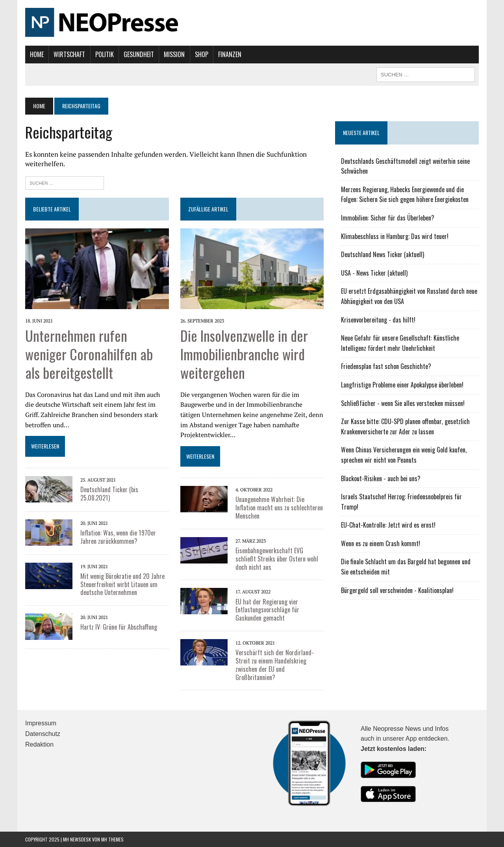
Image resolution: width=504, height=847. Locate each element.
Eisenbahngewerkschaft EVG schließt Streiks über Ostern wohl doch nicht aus (277, 559)
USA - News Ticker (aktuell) (374, 273)
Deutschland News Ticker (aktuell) (383, 254)
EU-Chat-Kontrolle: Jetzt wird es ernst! (388, 525)
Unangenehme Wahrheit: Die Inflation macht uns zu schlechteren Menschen (279, 508)
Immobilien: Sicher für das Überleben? (388, 218)
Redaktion (39, 744)
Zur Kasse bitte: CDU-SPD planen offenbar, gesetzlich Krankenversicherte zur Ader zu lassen (405, 426)
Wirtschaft (69, 54)
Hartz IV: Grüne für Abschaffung (119, 627)
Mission (174, 54)
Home (37, 54)
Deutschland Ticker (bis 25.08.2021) (109, 494)
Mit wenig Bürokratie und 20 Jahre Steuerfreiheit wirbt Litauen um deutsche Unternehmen (122, 584)
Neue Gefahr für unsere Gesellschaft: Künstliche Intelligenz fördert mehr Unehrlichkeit (400, 343)
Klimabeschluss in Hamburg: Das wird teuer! (395, 236)
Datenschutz (43, 734)
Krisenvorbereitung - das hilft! (378, 320)
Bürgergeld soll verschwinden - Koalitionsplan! (397, 590)
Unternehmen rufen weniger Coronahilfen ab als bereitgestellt (89, 354)
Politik (105, 54)
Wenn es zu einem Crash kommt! (381, 543)
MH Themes (112, 839)
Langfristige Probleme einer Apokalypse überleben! (402, 385)
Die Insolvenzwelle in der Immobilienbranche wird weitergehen (244, 354)
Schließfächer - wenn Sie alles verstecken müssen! (403, 403)
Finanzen (230, 54)
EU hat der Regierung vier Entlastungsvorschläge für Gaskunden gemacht (267, 610)
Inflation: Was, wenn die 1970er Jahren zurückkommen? (118, 537)
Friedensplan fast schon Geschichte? (386, 366)
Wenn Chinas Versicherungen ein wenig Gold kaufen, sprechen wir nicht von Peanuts (404, 455)
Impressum (41, 723)
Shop (202, 54)
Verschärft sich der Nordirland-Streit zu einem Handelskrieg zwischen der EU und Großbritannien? (275, 665)
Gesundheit (139, 54)
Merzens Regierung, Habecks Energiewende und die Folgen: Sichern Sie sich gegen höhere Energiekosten (405, 195)
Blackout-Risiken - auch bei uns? (381, 478)
